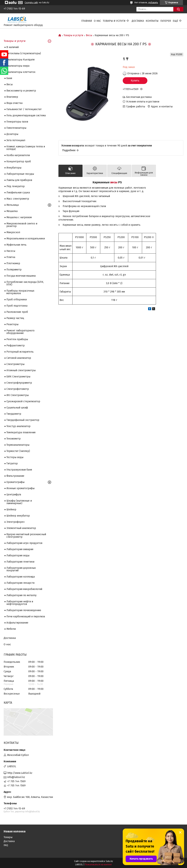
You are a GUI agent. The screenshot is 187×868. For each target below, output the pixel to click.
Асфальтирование (17, 623)
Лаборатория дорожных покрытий (21, 569)
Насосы (11, 251)
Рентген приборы (17, 339)
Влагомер (12, 97)
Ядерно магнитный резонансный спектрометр (26, 536)
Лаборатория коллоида (21, 577)
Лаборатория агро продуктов (24, 543)
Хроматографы (15, 482)
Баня (9, 78)
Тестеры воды (15, 457)
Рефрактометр (16, 346)
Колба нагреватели (18, 155)
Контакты (152, 21)
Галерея (166, 21)
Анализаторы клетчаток (21, 72)
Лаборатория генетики (20, 562)
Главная (87, 21)
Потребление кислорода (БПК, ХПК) (25, 283)
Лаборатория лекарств (20, 583)
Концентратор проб (19, 161)
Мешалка (12, 211)
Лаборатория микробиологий (24, 589)
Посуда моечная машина (21, 276)
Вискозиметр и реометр (21, 91)
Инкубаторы (14, 168)
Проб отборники (17, 300)
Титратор (12, 463)
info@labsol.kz (16, 777)
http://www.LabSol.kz (20, 773)
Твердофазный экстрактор (23, 420)
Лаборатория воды (18, 556)
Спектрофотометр (18, 389)
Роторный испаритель (20, 352)
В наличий (13, 47)
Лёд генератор (16, 186)
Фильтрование (15, 476)
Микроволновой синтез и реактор (22, 225)
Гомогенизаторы (16, 128)
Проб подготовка (17, 306)
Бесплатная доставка (139, 97)
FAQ (6, 845)
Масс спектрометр (18, 199)
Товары (8, 837)
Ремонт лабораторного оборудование (20, 332)
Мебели (11, 629)
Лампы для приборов (19, 180)
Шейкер (11, 509)
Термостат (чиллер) (18, 451)
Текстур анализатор (18, 426)
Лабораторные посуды (20, 174)
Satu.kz (109, 861)
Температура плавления (21, 432)
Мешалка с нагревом (19, 217)
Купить (135, 81)
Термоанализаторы (18, 445)
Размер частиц (15, 318)
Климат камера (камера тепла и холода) (26, 148)
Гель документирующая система (26, 115)
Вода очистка (14, 103)
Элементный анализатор (21, 528)
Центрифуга (14, 495)
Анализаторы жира (18, 66)
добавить (153, 3)
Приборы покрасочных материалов (20, 292)
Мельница (13, 205)
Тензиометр (14, 439)
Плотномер (13, 263)
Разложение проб (17, 312)
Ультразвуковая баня (19, 470)
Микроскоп (13, 232)
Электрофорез (15, 522)
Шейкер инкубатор (18, 516)
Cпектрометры (15, 364)
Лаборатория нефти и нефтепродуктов (20, 603)
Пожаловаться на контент (98, 865)
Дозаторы (12, 134)
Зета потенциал (16, 140)
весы (114, 182)
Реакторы (12, 324)
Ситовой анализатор (19, 358)
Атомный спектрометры (21, 370)
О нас (97, 21)
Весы (89, 35)
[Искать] (178, 9)
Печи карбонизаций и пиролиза (26, 616)
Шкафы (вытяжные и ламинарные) (19, 502)
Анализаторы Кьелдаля (20, 60)
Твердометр (14, 414)
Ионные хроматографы (20, 488)
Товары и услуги (114, 21)
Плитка (11, 257)
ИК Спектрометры (18, 395)
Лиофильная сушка (18, 193)
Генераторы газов (17, 122)
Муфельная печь (16, 245)
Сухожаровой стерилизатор (23, 401)
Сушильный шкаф (17, 408)
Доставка (138, 21)
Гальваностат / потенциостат (24, 109)
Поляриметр (14, 270)
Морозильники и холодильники (26, 239)
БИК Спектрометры (18, 377)
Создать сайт (31, 3)
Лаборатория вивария (20, 549)
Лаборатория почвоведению (24, 610)
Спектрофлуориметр (19, 383)
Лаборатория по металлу (21, 595)
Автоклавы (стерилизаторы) (24, 53)
